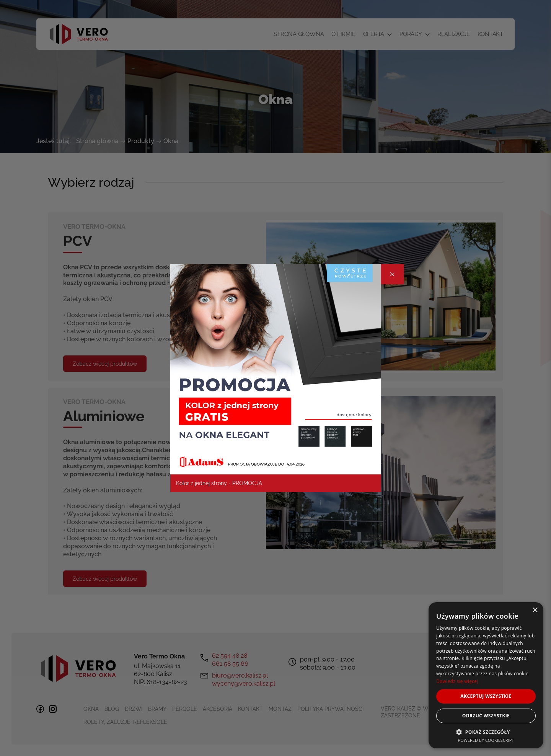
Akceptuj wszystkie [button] (486, 696)
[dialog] (486, 675)
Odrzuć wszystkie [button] (486, 716)
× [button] (535, 610)
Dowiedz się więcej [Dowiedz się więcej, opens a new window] (457, 681)
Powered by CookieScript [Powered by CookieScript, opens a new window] (486, 740)
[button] (486, 732)
